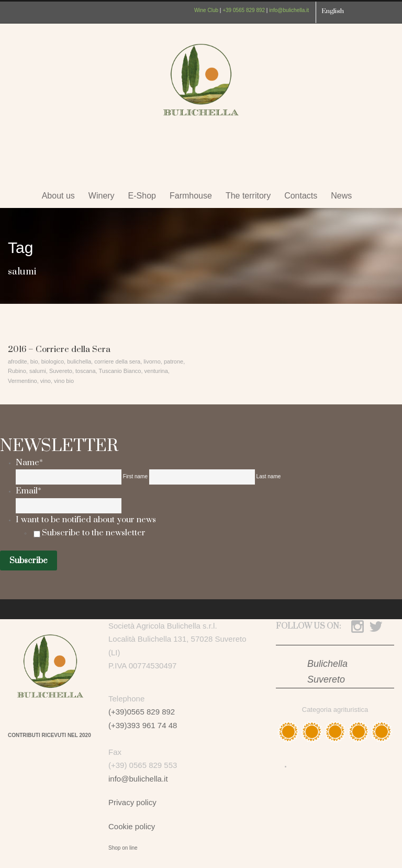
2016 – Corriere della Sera (59, 349)
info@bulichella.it (289, 10)
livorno (152, 361)
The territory (248, 196)
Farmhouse (191, 196)
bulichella (79, 361)
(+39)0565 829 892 (142, 712)
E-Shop (142, 196)
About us (58, 196)
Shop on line (123, 848)
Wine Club (206, 10)
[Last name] (202, 477)
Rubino (17, 371)
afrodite (18, 361)
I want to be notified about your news (86, 520)
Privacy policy (132, 802)
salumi (38, 371)
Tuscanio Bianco (120, 371)
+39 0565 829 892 (244, 10)
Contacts (301, 196)
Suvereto (61, 371)
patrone (174, 361)
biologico (53, 361)
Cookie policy (132, 826)
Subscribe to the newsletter (94, 533)
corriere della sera (117, 361)
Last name (269, 476)
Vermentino (23, 381)
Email (29, 491)
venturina (156, 371)
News (341, 196)
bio (34, 361)
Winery (102, 196)
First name (135, 476)
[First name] (69, 477)
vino (46, 381)
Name (29, 463)
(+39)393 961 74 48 (143, 725)
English (333, 11)
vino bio (64, 381)
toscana (86, 371)
